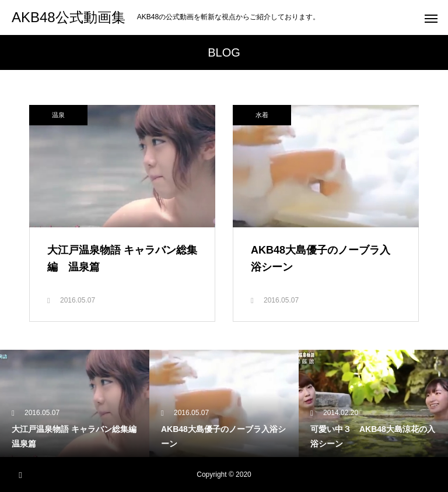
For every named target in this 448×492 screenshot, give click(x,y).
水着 (262, 115)
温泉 (58, 115)
